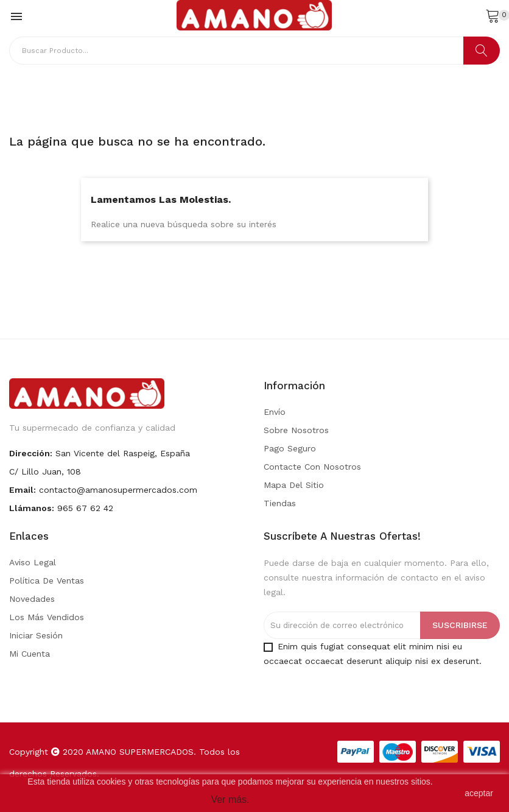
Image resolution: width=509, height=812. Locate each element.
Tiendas (280, 503)
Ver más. (230, 800)
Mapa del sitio (294, 485)
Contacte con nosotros (312, 467)
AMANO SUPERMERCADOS (140, 752)
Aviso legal (33, 562)
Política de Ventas (47, 581)
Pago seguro (290, 448)
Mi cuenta (30, 654)
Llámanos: (32, 508)
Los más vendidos (47, 617)
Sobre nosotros (296, 430)
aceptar (479, 793)
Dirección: (31, 453)
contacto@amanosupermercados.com (118, 490)
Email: (23, 490)
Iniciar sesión (36, 635)
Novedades (32, 599)
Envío (275, 412)
